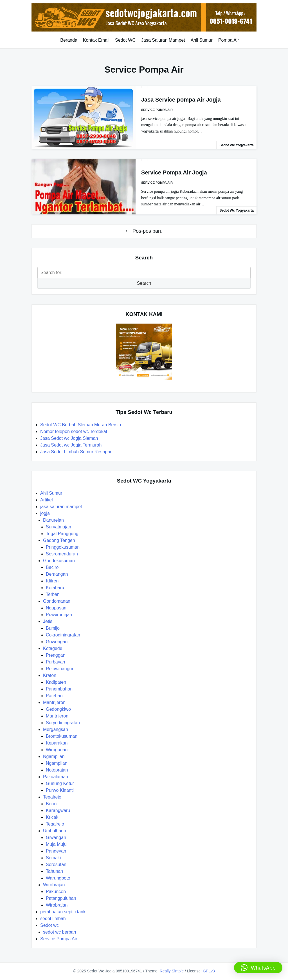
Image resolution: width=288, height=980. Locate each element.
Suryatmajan (58, 527)
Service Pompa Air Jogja (174, 172)
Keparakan (57, 743)
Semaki (53, 858)
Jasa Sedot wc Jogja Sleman (69, 438)
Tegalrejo (52, 797)
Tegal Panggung (62, 534)
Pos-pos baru (148, 231)
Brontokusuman (62, 736)
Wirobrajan (54, 885)
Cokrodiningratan (63, 635)
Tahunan (54, 871)
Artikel (46, 500)
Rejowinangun (60, 669)
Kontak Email (96, 40)
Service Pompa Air (157, 110)
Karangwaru (58, 810)
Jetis (48, 621)
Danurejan (53, 520)
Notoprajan (57, 770)
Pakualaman (56, 777)
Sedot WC (125, 40)
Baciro (52, 567)
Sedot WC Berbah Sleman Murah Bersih (81, 425)
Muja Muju (56, 844)
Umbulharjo (55, 831)
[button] (258, 968)
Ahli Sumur (202, 40)
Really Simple (172, 971)
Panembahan (59, 689)
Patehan (54, 696)
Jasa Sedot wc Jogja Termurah (71, 445)
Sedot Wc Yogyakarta (237, 145)
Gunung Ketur (60, 783)
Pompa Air (229, 40)
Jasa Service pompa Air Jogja (181, 100)
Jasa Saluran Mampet (163, 40)
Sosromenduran (62, 554)
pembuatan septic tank (63, 912)
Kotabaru (55, 588)
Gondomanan (57, 601)
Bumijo (53, 628)
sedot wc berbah (59, 932)
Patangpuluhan (61, 898)
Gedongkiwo (58, 709)
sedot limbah (53, 919)
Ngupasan (56, 608)
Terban (53, 594)
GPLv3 (209, 971)
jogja (45, 513)
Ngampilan (54, 756)
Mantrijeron (54, 702)
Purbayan (56, 662)
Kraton (50, 675)
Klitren (52, 581)
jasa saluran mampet (61, 507)
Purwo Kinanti (60, 790)
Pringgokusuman (63, 547)
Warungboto (58, 878)
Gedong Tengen (59, 540)
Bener (52, 804)
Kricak (52, 817)
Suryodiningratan (63, 723)
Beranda (69, 40)
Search (144, 283)
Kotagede (53, 648)
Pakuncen (56, 892)
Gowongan (57, 642)
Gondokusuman (59, 561)
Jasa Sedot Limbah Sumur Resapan (77, 452)
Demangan (57, 574)
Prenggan (56, 655)
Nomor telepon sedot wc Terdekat (74, 431)
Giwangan (56, 837)
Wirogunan (57, 750)
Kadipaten (56, 682)
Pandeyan (56, 851)
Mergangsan (56, 729)
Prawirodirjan (59, 615)
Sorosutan (56, 864)
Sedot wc (49, 925)
